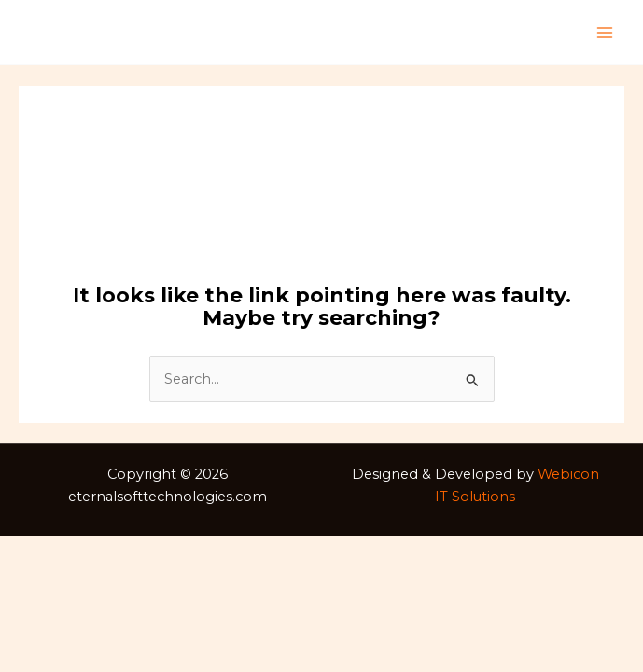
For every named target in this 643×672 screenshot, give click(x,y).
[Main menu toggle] (605, 33)
